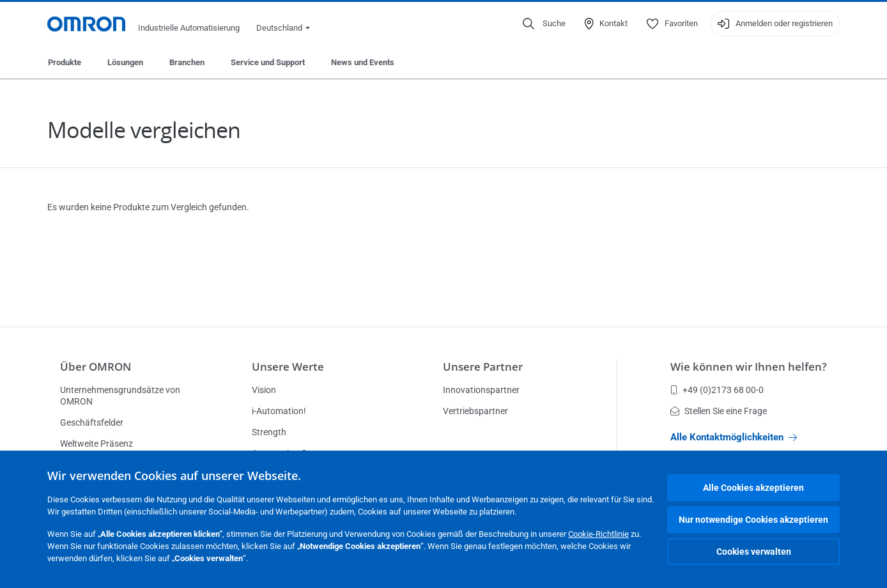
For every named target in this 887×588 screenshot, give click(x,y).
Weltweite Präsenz (96, 444)
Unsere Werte (288, 367)
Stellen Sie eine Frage (719, 411)
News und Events (363, 62)
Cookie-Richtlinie (598, 534)
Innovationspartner (481, 390)
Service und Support (268, 62)
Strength (269, 432)
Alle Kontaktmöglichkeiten (734, 437)
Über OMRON (96, 367)
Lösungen (125, 62)
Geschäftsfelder (92, 422)
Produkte (65, 62)
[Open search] (544, 24)
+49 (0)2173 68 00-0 (717, 390)
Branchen (187, 62)
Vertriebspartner (475, 411)
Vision (264, 390)
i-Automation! (279, 411)
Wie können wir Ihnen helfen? (749, 367)
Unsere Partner (483, 367)
